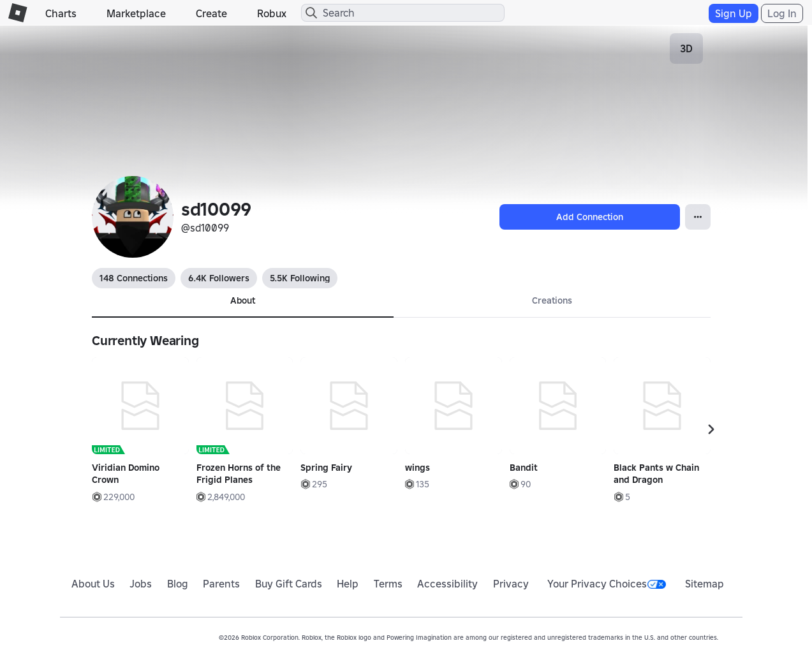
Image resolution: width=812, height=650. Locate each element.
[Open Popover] (698, 217)
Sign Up (734, 13)
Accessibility (447, 584)
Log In (782, 13)
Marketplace (136, 13)
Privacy (511, 584)
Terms (388, 584)
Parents (221, 584)
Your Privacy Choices (607, 584)
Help (348, 584)
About (243, 300)
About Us (93, 584)
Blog (178, 584)
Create (211, 13)
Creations (552, 300)
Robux (272, 13)
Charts (61, 13)
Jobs (141, 584)
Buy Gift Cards (289, 584)
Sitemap (705, 584)
